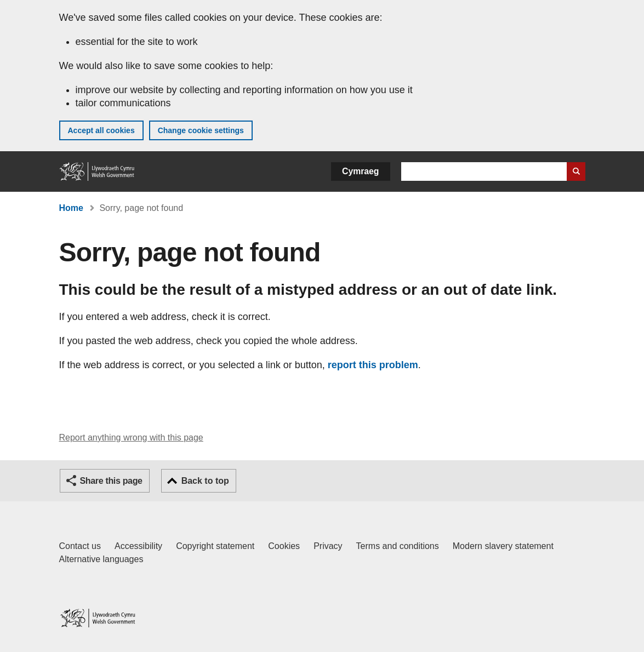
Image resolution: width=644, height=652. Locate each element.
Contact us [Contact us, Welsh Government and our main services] (80, 546)
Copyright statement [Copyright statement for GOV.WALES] (215, 546)
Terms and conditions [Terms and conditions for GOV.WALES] (398, 546)
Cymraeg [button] (360, 171)
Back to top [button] (205, 481)
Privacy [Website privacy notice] (328, 546)
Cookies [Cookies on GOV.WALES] (284, 546)
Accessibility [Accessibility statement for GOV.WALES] (138, 546)
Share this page (111, 481)
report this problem (373, 365)
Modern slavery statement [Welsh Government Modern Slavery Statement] (503, 546)
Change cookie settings (201, 130)
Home (71, 208)
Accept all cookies (101, 130)
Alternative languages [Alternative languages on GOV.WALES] (101, 559)
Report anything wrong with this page (131, 437)
